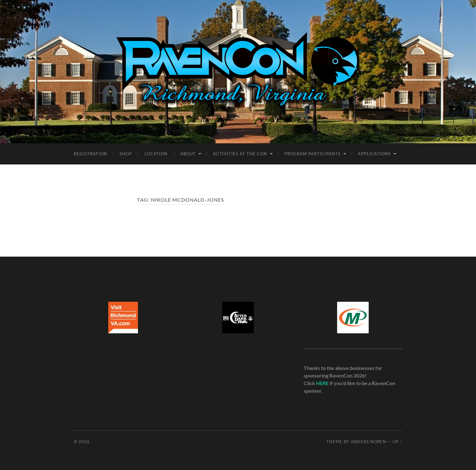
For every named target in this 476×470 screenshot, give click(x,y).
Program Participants (312, 154)
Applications (374, 154)
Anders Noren (369, 442)
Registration (90, 154)
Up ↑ (397, 442)
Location (156, 154)
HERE (322, 383)
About (188, 154)
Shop (126, 154)
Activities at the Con (240, 154)
